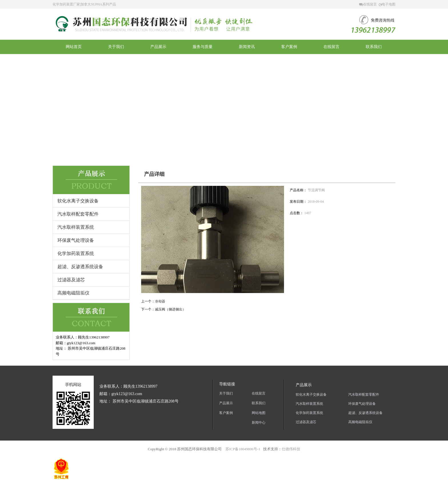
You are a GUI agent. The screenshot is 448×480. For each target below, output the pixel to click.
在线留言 (368, 4)
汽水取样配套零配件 (78, 214)
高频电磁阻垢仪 (73, 293)
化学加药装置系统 (76, 253)
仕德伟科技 (291, 449)
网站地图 (259, 413)
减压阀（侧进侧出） (170, 309)
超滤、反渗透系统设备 (80, 267)
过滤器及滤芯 (71, 280)
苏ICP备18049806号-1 (242, 449)
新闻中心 (259, 423)
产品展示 (226, 403)
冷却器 (160, 301)
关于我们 (226, 393)
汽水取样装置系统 (76, 227)
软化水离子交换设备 (78, 201)
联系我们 (259, 403)
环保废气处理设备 (76, 240)
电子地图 (387, 4)
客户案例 (226, 413)
